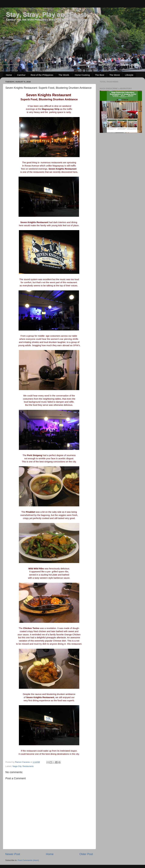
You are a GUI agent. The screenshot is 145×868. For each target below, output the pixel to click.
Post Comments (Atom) (28, 860)
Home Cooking (82, 75)
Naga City (17, 766)
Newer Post (13, 854)
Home (9, 75)
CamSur (21, 75)
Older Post (86, 854)
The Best (100, 75)
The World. (64, 75)
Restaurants (28, 766)
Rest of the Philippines (42, 75)
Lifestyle (129, 75)
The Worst (115, 75)
